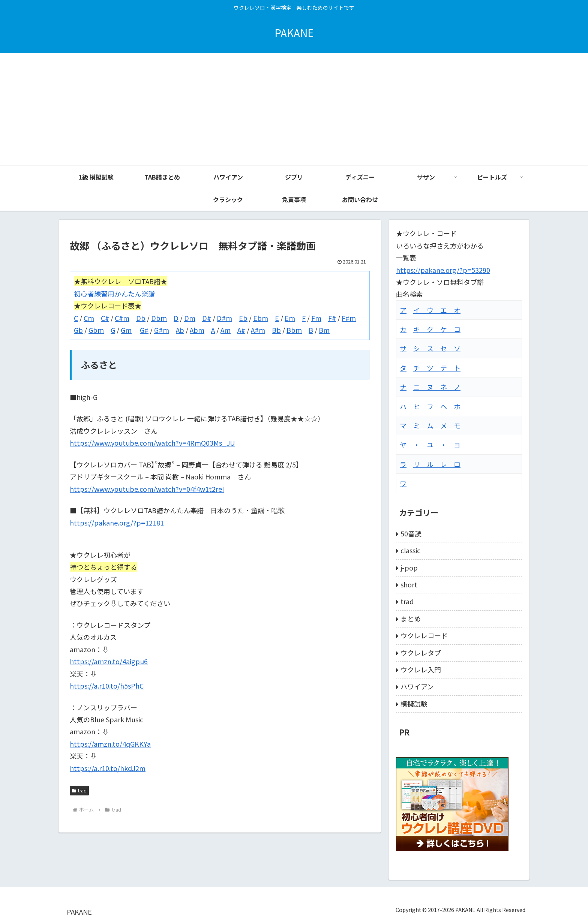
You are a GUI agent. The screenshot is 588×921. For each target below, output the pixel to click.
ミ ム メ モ (437, 425)
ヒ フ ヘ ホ (437, 406)
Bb (276, 330)
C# (105, 318)
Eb (243, 318)
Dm (190, 318)
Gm (126, 330)
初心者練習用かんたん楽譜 (114, 294)
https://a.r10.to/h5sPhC (107, 686)
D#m (224, 318)
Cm (89, 318)
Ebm (261, 318)
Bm (324, 330)
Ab (180, 330)
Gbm (96, 330)
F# (332, 318)
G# (144, 330)
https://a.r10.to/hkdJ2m (108, 768)
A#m (258, 330)
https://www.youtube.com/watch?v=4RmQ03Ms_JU (152, 443)
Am (226, 330)
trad (79, 790)
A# (241, 330)
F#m (349, 318)
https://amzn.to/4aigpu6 (109, 661)
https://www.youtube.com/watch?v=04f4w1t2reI (147, 489)
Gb (78, 330)
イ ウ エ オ (437, 310)
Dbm (159, 318)
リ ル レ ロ (437, 464)
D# (207, 318)
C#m (122, 318)
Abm (197, 330)
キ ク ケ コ (437, 329)
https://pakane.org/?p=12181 (117, 523)
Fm (316, 318)
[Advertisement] (294, 109)
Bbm (294, 330)
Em (290, 318)
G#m (162, 330)
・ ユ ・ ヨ (437, 445)
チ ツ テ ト (437, 368)
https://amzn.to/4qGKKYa (110, 744)
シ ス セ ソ (437, 348)
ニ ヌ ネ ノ (437, 387)
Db (141, 318)
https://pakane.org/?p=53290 (443, 270)
